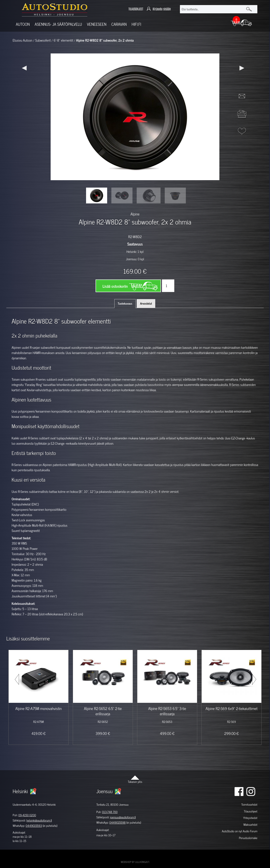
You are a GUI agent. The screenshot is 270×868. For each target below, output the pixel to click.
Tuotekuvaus (125, 303)
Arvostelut (146, 303)
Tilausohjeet (251, 811)
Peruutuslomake (248, 838)
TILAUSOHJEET (136, 9)
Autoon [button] (23, 24)
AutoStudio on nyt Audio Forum (240, 831)
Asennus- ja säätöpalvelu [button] (58, 24)
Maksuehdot (250, 825)
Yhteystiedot (250, 818)
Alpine (135, 214)
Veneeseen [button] (97, 24)
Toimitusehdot (249, 805)
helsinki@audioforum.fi (39, 820)
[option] (97, 196)
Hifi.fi (136, 24)
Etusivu (17, 40)
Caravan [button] (119, 24)
